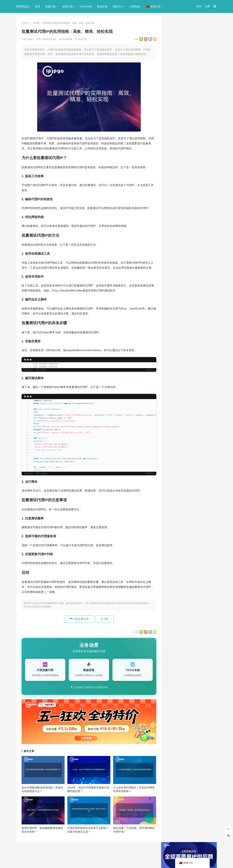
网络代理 (174, 214)
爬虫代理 (174, 208)
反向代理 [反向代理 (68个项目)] (175, 357)
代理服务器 (175, 171)
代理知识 (135, 6)
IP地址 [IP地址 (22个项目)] (188, 329)
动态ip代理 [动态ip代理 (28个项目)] (191, 352)
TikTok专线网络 (177, 165)
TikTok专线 (86, 6)
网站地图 (76, 851)
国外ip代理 (175, 196)
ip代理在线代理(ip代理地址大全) (191, 101)
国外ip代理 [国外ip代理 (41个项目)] (191, 357)
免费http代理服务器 (184, 115)
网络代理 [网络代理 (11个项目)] (175, 369)
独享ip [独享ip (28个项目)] (203, 363)
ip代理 (36, 23)
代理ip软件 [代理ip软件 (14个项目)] (176, 340)
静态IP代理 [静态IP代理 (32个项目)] (176, 374)
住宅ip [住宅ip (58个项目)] (207, 340)
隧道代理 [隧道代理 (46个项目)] (190, 369)
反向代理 (174, 189)
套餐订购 (50, 6)
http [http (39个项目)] (180, 323)
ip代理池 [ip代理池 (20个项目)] (175, 329)
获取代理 (68, 6)
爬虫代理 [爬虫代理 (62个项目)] (190, 363)
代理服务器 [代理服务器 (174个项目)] (193, 340)
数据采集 (102, 6)
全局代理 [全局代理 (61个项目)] (175, 352)
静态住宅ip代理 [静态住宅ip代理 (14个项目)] (179, 380)
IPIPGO (23, 6)
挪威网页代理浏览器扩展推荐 (186, 257)
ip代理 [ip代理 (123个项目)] (204, 323)
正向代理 (174, 202)
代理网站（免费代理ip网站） (186, 94)
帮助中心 (118, 6)
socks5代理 (175, 158)
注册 (207, 6)
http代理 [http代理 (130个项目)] (192, 323)
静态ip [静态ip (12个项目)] (203, 369)
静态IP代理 (175, 221)
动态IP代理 (175, 183)
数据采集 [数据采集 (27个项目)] (206, 357)
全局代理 (174, 177)
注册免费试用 (79, 619)
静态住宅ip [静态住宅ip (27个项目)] (193, 374)
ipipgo (31, 39)
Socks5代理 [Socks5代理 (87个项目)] (189, 334)
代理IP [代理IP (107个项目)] (204, 334)
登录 (199, 6)
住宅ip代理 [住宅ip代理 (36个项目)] (176, 346)
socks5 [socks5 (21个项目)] (174, 334)
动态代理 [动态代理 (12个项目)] (206, 352)
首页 (37, 6)
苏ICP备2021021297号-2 (57, 851)
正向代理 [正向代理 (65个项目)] (175, 363)
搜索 (208, 56)
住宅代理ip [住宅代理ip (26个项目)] (192, 346)
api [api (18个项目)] (172, 323)
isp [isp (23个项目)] (198, 329)
